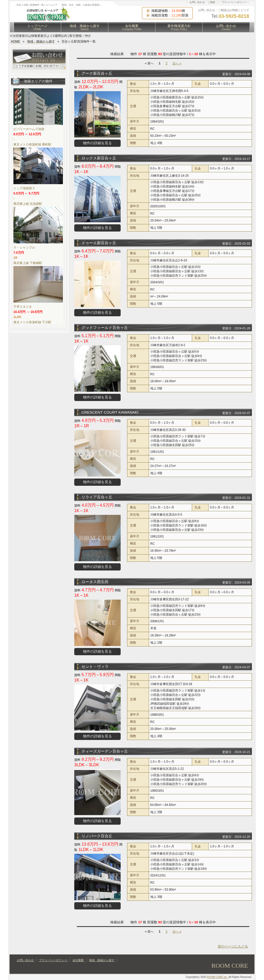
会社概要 (132, 27)
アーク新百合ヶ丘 (97, 73)
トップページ (37, 27)
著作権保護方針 (179, 27)
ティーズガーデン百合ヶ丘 (105, 751)
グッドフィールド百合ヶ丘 (105, 327)
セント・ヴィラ (95, 666)
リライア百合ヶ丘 (97, 497)
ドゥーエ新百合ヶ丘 (99, 243)
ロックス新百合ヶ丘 (99, 158)
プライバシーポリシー (234, 2)
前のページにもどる (233, 946)
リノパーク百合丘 (97, 836)
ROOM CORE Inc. (218, 977)
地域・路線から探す (85, 27)
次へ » (177, 63)
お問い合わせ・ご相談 (202, 2)
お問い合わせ (226, 27)
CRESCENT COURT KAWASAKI (110, 412)
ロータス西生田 (95, 582)
